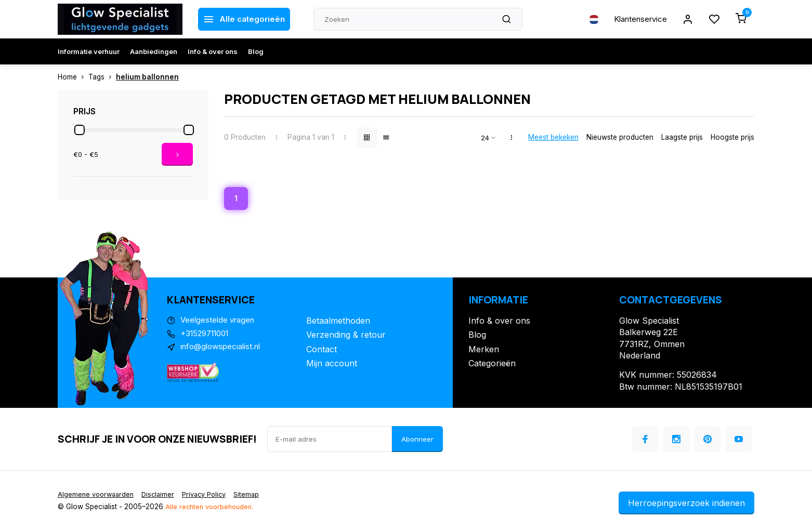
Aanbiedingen (154, 51)
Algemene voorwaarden (98, 495)
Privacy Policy (212, 495)
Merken (484, 350)
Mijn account (332, 364)
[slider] (80, 130)
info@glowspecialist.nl (224, 350)
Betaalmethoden (338, 322)
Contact (322, 350)
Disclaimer (163, 495)
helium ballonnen (147, 77)
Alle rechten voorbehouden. (212, 508)
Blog (256, 51)
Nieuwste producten (620, 137)
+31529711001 (208, 336)
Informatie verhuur (89, 51)
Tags (102, 77)
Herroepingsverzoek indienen (686, 504)
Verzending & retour (346, 336)
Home (73, 77)
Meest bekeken (553, 137)
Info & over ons (213, 51)
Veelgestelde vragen (220, 322)
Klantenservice (636, 19)
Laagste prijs (682, 137)
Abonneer (417, 440)
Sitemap (257, 495)
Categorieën (492, 364)
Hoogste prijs (732, 137)
